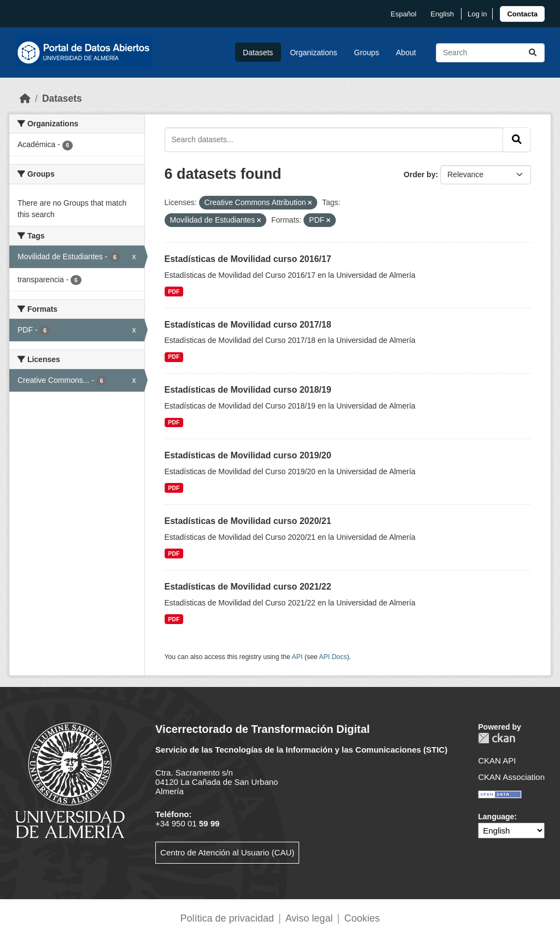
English (442, 14)
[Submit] (533, 53)
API (297, 657)
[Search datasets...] (490, 53)
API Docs (333, 657)
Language (496, 817)
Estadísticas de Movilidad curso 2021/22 (248, 587)
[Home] (25, 98)
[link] (522, 14)
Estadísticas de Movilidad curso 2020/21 (248, 521)
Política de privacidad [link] (227, 918)
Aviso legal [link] (309, 918)
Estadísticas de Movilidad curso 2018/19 (248, 390)
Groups (366, 53)
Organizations (313, 53)
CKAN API (497, 761)
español (403, 14)
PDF (174, 292)
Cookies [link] (362, 918)
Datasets (258, 53)
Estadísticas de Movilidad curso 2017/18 (248, 325)
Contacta (522, 14)
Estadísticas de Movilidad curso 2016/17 (248, 259)
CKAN (497, 738)
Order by (419, 174)
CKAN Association (511, 777)
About (406, 53)
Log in (477, 14)
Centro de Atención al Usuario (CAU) (227, 852)
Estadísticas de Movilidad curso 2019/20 (248, 455)
